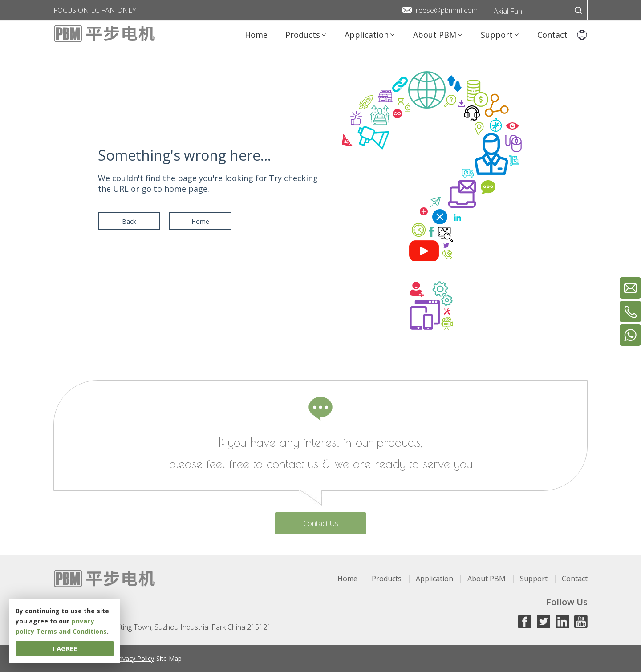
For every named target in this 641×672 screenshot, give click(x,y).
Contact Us (321, 523)
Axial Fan (508, 11)
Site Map (169, 658)
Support (534, 579)
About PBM (487, 579)
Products (387, 579)
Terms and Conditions (71, 631)
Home (200, 221)
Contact (575, 579)
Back (129, 221)
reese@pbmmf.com (447, 10)
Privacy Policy (134, 658)
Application (434, 579)
